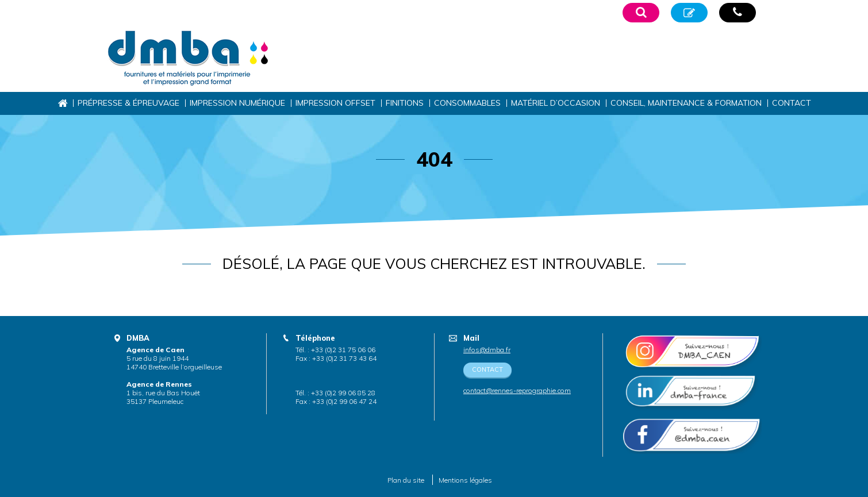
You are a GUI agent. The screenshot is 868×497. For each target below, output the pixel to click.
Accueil (62, 103)
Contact (792, 103)
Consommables (467, 103)
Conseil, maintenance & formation (686, 103)
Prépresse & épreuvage (128, 103)
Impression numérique (237, 103)
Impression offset (335, 103)
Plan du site (406, 480)
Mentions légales (465, 480)
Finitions (405, 103)
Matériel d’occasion (556, 103)
